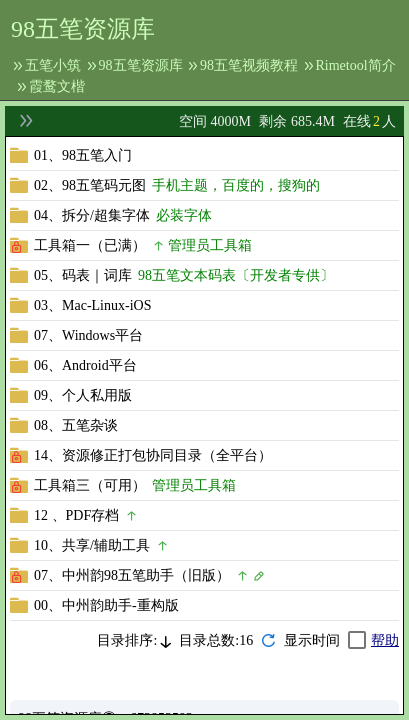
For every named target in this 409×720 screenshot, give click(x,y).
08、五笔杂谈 (76, 425)
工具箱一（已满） (90, 245)
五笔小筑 (53, 65)
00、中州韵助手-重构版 (106, 605)
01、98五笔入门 (83, 155)
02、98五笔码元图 (90, 185)
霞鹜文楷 (57, 86)
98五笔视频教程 (249, 65)
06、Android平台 (85, 365)
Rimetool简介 (356, 65)
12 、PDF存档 (76, 515)
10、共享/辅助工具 (92, 545)
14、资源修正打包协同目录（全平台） (153, 455)
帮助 (385, 640)
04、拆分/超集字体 (92, 215)
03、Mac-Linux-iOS (92, 305)
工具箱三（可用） (90, 485)
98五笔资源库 (141, 65)
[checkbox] (325, 640)
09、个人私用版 (83, 395)
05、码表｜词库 (83, 275)
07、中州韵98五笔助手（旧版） (132, 575)
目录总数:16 (216, 640)
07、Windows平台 (88, 335)
